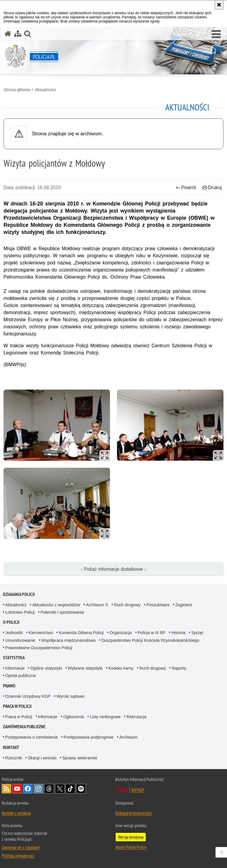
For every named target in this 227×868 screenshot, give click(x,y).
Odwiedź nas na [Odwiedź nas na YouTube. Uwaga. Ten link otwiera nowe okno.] (17, 789)
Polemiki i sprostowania (62, 612)
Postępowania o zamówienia (31, 737)
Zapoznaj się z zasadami (21, 847)
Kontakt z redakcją (16, 813)
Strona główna (17, 90)
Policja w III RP (152, 633)
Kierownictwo (41, 633)
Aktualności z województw (56, 605)
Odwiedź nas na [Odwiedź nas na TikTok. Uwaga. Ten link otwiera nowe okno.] (70, 789)
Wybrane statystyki (85, 668)
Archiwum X (97, 605)
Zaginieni (184, 605)
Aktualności (45, 90)
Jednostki (14, 633)
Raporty (179, 668)
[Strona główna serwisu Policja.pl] (8, 34)
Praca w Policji (17, 706)
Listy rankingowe (105, 717)
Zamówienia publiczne (24, 727)
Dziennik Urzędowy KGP (28, 696)
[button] (216, 34)
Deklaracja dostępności (134, 813)
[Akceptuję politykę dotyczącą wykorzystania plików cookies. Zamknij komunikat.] (219, 5)
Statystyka (14, 658)
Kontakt (11, 747)
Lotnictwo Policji (20, 612)
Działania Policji (19, 594)
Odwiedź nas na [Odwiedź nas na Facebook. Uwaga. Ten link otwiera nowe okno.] (28, 789)
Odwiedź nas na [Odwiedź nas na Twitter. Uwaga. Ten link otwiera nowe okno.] (60, 789)
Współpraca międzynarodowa (69, 640)
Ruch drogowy (127, 605)
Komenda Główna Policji (81, 633)
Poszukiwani (158, 605)
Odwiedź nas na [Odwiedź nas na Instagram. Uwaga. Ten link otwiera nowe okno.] (38, 789)
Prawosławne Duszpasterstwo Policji (39, 648)
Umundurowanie (20, 640)
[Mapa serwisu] (18, 34)
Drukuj (212, 188)
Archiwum (128, 737)
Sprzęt (197, 633)
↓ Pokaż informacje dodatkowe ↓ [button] (113, 569)
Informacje (15, 668)
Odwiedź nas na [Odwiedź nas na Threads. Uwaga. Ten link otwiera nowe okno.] (49, 789)
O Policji (11, 622)
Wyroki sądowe (70, 696)
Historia (178, 633)
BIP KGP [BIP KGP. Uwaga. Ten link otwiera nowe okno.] (138, 790)
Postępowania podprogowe (89, 737)
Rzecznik (14, 758)
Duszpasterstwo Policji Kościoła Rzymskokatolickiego (150, 640)
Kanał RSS (7, 789)
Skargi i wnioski (42, 758)
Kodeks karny (121, 668)
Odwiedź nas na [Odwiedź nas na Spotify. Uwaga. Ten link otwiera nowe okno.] (81, 789)
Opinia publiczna (21, 676)
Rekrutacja (136, 717)
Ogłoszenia (74, 717)
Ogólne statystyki (46, 668)
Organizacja (121, 633)
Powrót (186, 188)
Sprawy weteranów (80, 758)
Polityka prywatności (18, 856)
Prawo (9, 686)
